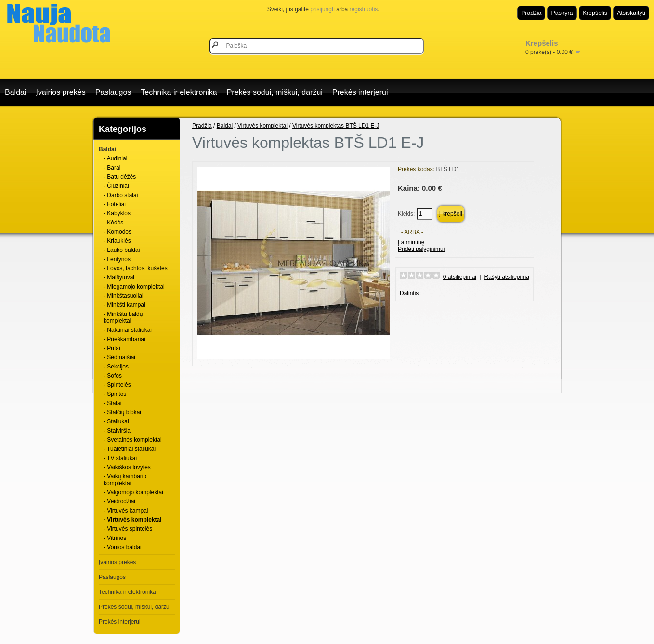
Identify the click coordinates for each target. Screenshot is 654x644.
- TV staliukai (120, 458)
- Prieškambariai (124, 339)
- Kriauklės (117, 241)
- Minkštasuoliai (124, 296)
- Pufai (112, 348)
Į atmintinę (411, 242)
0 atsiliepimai (460, 277)
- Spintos (115, 394)
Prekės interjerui (360, 92)
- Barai (112, 168)
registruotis (364, 9)
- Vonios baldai (123, 547)
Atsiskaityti (631, 13)
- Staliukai (116, 421)
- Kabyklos (117, 213)
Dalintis (409, 293)
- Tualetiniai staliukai (130, 449)
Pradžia (531, 13)
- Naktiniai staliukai (128, 330)
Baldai (15, 92)
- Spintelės (117, 385)
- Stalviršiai (118, 431)
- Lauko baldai (122, 250)
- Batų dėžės (120, 177)
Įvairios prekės (60, 92)
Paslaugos (113, 92)
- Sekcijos (116, 367)
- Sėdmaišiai (119, 357)
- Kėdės (113, 223)
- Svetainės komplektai (133, 440)
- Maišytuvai (119, 277)
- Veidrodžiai (119, 501)
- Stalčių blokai (122, 412)
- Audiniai (115, 158)
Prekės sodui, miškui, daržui (275, 92)
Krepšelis (595, 13)
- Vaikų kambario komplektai (125, 480)
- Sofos (113, 376)
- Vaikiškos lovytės (127, 467)
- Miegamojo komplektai (134, 287)
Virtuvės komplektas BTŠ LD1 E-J (336, 126)
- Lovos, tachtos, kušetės (136, 268)
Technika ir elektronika (179, 92)
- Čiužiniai (116, 186)
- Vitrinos (115, 538)
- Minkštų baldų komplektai (123, 317)
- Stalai (112, 403)
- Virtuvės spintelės (128, 529)
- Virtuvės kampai (126, 511)
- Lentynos (117, 259)
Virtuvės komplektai (262, 126)
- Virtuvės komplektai (133, 520)
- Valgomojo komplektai (133, 492)
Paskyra (562, 13)
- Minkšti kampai (124, 305)
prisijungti (322, 9)
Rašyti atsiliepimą (507, 277)
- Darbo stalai (121, 195)
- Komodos (118, 232)
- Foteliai (115, 204)
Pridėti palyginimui (421, 249)
